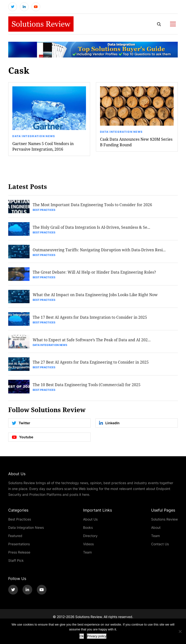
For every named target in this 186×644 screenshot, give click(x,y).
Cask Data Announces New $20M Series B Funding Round (136, 142)
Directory (90, 536)
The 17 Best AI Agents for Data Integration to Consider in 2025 (90, 318)
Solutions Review (164, 520)
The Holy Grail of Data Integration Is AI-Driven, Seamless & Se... (91, 227)
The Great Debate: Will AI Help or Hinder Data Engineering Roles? (94, 273)
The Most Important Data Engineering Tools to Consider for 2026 (92, 205)
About (156, 528)
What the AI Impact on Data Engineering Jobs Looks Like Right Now (95, 295)
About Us (90, 520)
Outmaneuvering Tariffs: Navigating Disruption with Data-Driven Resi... (99, 250)
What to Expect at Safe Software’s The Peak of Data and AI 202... (92, 340)
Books (88, 528)
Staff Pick (16, 561)
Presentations (19, 544)
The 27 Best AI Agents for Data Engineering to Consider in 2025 (91, 363)
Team (87, 553)
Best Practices (44, 210)
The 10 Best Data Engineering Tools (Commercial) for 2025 (87, 385)
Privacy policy (97, 636)
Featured (15, 536)
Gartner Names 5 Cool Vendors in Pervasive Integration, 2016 (43, 146)
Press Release (19, 553)
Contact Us (160, 544)
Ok (82, 636)
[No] (180, 631)
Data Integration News (34, 136)
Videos (88, 544)
